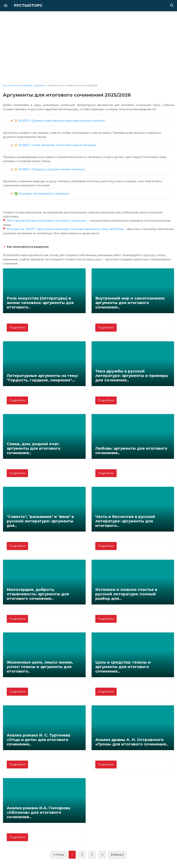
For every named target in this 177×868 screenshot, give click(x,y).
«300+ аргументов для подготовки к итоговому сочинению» (46, 221)
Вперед (117, 855)
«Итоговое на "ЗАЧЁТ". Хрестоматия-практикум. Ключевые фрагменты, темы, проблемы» (65, 229)
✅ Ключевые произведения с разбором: (42, 194)
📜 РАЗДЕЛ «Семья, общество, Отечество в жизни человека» (55, 145)
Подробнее (17, 328)
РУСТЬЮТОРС (25, 5)
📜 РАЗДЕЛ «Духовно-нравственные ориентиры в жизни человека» (60, 121)
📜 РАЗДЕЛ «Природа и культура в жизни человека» (50, 169)
